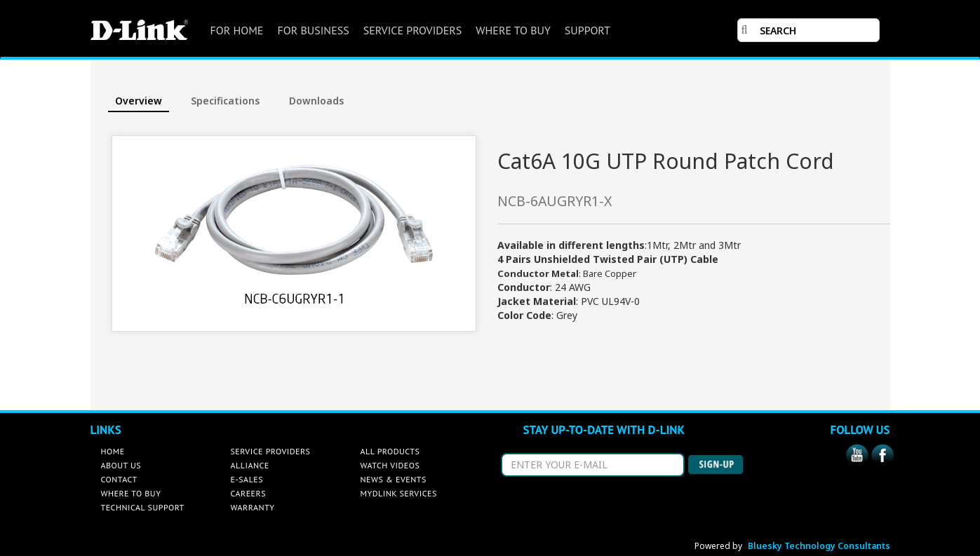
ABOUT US (121, 465)
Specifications (225, 101)
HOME (113, 451)
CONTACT (119, 479)
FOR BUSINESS (313, 30)
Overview (139, 101)
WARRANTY (253, 507)
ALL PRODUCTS (390, 451)
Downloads (316, 101)
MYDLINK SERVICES (399, 493)
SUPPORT (588, 30)
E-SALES (247, 479)
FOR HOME (237, 30)
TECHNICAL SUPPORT (143, 507)
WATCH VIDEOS (390, 465)
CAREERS (249, 493)
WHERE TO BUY (513, 30)
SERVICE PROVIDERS (413, 30)
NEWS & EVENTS (394, 479)
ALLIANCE (250, 465)
